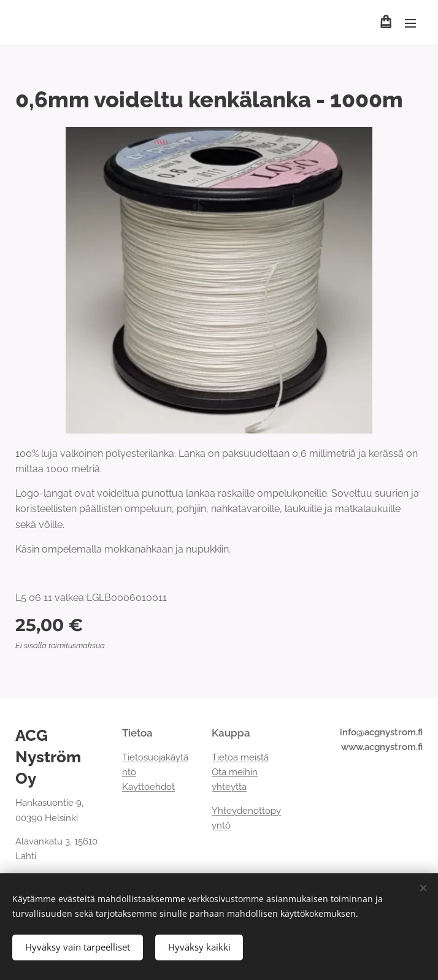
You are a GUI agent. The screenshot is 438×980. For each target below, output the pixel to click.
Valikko (410, 23)
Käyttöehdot (148, 787)
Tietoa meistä (240, 757)
